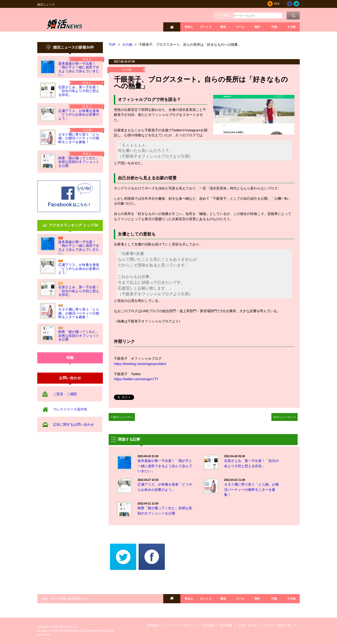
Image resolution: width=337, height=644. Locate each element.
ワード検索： (224, 15)
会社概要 (226, 625)
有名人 (189, 27)
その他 (291, 27)
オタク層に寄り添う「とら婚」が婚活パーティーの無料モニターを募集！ (79, 138)
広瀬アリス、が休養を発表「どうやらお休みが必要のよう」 (79, 115)
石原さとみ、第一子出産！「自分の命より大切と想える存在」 (79, 91)
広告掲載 (208, 625)
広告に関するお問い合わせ (73, 424)
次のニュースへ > (285, 417)
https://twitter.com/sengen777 (136, 379)
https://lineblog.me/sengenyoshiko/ (140, 364)
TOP (112, 45)
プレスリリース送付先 (70, 409)
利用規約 (153, 625)
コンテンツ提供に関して (280, 625)
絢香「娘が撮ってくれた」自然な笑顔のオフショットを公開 (79, 162)
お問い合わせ (248, 625)
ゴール (240, 27)
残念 (223, 27)
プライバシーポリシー (181, 625)
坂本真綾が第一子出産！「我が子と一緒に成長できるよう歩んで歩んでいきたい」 (79, 69)
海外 (257, 27)
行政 (274, 27)
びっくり (206, 27)
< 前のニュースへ (122, 417)
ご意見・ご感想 (65, 394)
